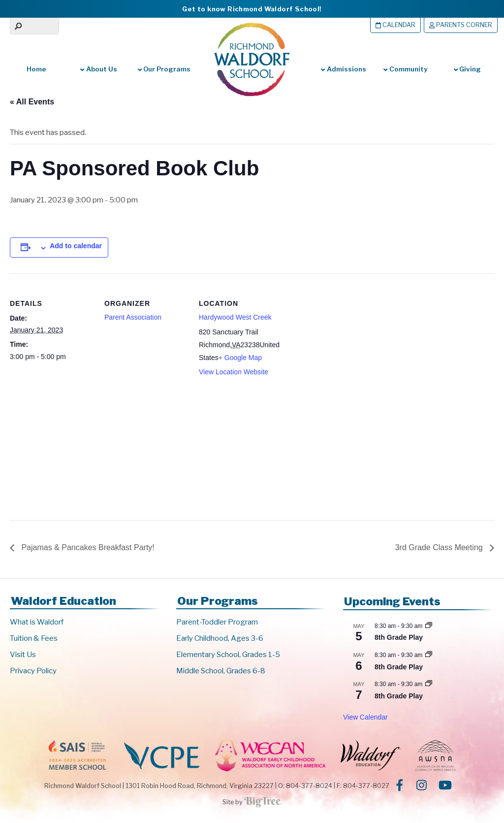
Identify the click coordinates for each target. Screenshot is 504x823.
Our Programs (164, 69)
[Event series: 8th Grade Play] (429, 626)
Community (405, 69)
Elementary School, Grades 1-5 (228, 655)
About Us (98, 69)
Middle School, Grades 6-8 (221, 671)
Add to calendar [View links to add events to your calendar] (76, 246)
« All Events (32, 102)
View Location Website (234, 372)
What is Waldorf (37, 622)
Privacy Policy (33, 671)
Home (36, 69)
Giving (467, 69)
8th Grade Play (399, 637)
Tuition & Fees (34, 638)
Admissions (343, 69)
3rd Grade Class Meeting (440, 547)
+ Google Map (240, 358)
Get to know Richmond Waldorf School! (252, 9)
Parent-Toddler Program (217, 622)
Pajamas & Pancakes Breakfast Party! (87, 547)
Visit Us (23, 655)
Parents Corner (461, 25)
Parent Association (133, 317)
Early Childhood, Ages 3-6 (220, 638)
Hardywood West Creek (235, 317)
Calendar (395, 25)
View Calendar (365, 717)
